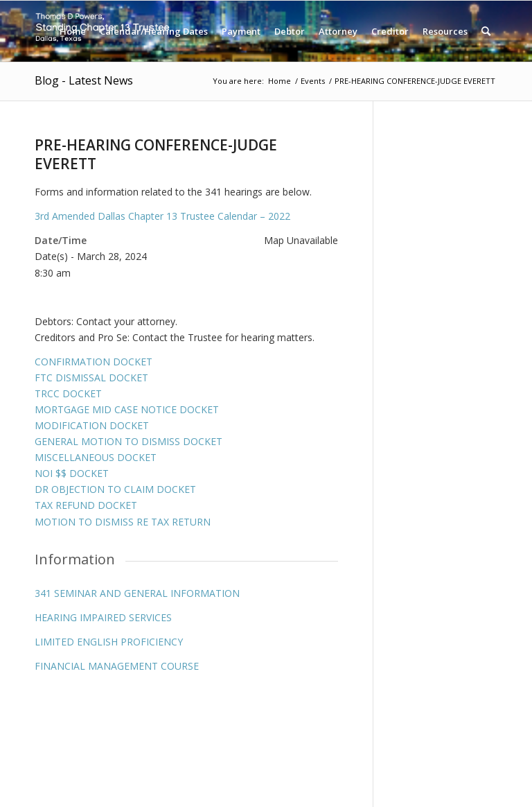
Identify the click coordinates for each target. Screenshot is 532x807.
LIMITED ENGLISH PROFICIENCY (109, 642)
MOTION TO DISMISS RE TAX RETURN (123, 522)
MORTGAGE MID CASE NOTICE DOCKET (127, 409)
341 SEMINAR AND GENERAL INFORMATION (137, 593)
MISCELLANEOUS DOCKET (96, 457)
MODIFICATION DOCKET (92, 425)
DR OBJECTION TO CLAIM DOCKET (115, 489)
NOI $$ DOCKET (72, 473)
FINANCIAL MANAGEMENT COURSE (117, 666)
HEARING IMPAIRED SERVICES (103, 617)
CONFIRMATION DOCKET (94, 362)
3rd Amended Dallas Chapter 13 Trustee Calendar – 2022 (162, 216)
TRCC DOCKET (68, 393)
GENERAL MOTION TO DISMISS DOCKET (128, 441)
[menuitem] (73, 31)
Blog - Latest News (84, 80)
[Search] (486, 31)
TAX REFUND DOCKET (86, 505)
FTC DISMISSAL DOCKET (91, 378)
